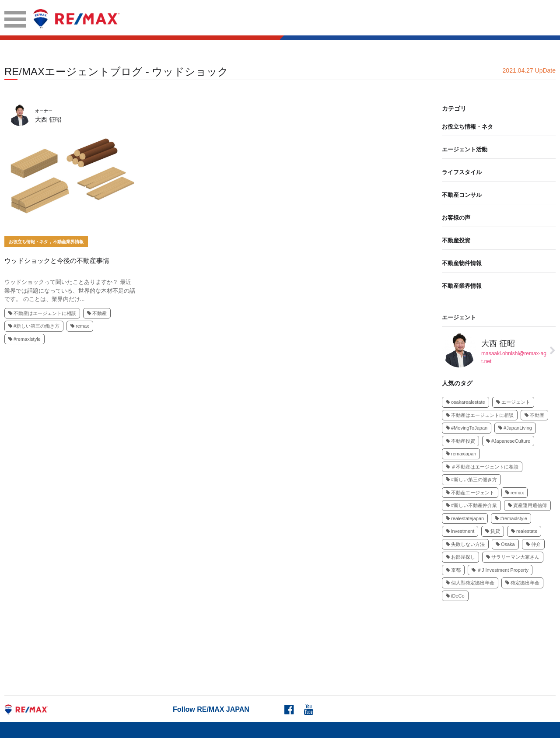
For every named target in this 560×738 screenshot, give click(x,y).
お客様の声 (456, 218)
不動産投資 (456, 240)
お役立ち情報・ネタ (28, 242)
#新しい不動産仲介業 (471, 505)
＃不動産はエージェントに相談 (482, 467)
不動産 (97, 313)
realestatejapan (465, 518)
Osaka (505, 544)
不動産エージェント (470, 493)
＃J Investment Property (500, 570)
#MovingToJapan (467, 428)
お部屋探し (460, 557)
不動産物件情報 (462, 263)
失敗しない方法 (465, 544)
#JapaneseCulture (508, 441)
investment (460, 531)
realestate (524, 531)
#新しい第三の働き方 (34, 326)
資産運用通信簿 (527, 505)
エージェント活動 (465, 149)
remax (80, 326)
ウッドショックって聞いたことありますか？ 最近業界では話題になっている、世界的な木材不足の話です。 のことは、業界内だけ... (70, 290)
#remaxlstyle (24, 339)
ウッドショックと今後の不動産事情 (57, 261)
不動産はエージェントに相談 (42, 313)
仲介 (533, 544)
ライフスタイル (462, 172)
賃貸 (493, 531)
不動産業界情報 (68, 242)
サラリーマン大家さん (513, 557)
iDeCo (455, 596)
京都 (453, 570)
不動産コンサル (462, 195)
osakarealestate (465, 402)
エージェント (459, 317)
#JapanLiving (515, 428)
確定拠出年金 (522, 583)
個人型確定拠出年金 (470, 583)
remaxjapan (461, 454)
